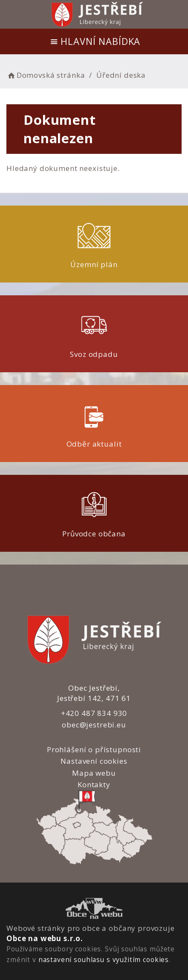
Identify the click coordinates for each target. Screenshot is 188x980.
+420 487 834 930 (94, 713)
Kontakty (94, 784)
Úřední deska (121, 75)
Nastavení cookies (94, 761)
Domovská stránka (46, 75)
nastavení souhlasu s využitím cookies (104, 959)
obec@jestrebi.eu (94, 725)
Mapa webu (94, 773)
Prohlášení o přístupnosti (94, 749)
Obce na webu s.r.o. (45, 938)
